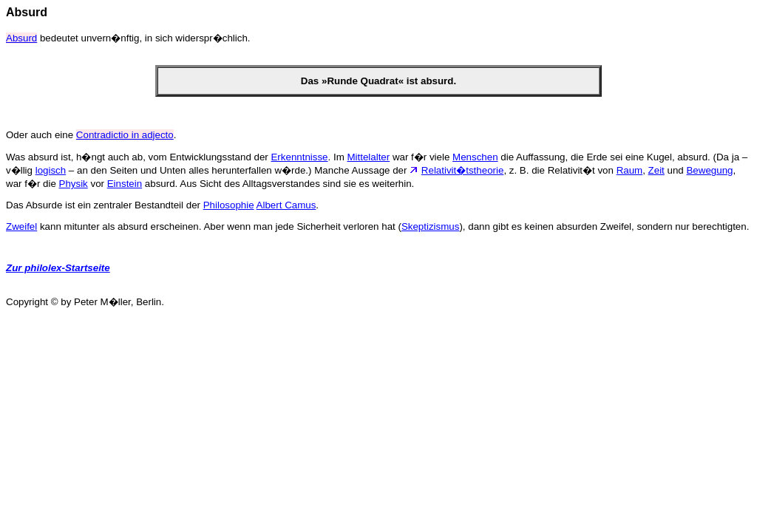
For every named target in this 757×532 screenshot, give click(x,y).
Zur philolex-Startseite (58, 268)
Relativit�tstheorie (463, 170)
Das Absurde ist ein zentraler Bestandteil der (105, 205)
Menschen (475, 157)
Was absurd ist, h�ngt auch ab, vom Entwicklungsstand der (138, 157)
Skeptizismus (431, 226)
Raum (630, 170)
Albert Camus (286, 205)
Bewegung (709, 170)
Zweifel (21, 226)
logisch (51, 170)
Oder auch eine (41, 135)
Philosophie (229, 205)
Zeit (656, 170)
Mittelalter (368, 157)
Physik (74, 184)
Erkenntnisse (299, 157)
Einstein (125, 184)
